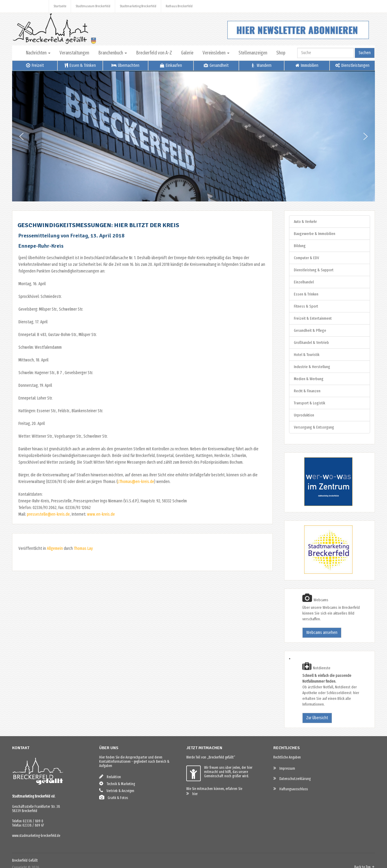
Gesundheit (216, 65)
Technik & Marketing (117, 783)
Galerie (187, 53)
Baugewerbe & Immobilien (315, 234)
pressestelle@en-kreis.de (48, 514)
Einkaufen (171, 65)
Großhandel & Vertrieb (311, 343)
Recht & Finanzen (307, 391)
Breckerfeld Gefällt (25, 860)
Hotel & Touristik (307, 355)
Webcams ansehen (322, 633)
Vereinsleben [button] (216, 53)
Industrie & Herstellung (312, 367)
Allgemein (55, 548)
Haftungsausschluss (291, 789)
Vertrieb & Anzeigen (117, 790)
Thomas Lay (83, 548)
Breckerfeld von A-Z (154, 53)
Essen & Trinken (80, 65)
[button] (21, 136)
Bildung (300, 246)
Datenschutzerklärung (292, 778)
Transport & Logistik (309, 403)
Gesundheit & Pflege (310, 330)
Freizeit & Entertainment (313, 318)
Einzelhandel (304, 282)
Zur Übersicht (317, 718)
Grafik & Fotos (114, 797)
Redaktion (110, 777)
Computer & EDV (306, 258)
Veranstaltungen (74, 53)
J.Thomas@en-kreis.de (136, 482)
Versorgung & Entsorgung (314, 427)
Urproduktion (304, 415)
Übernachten (125, 65)
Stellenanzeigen (253, 53)
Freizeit (35, 65)
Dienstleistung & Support (314, 270)
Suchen (365, 53)
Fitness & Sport (306, 306)
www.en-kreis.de (101, 514)
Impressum (284, 768)
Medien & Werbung (309, 379)
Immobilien (307, 65)
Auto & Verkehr (305, 222)
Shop (281, 53)
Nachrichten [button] (38, 53)
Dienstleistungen (352, 65)
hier (192, 793)
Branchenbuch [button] (113, 53)
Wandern (262, 65)
